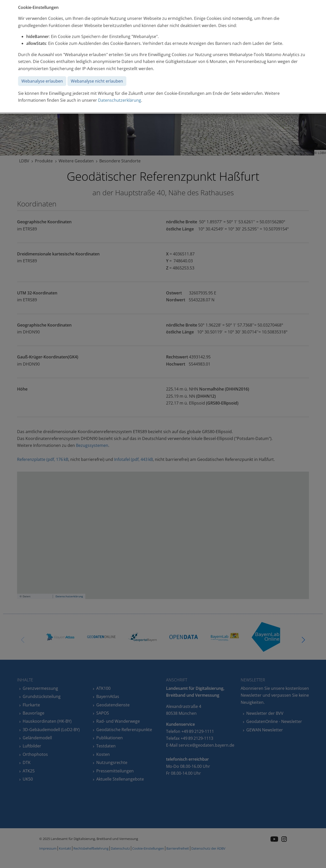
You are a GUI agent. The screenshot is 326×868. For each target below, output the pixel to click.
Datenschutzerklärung (120, 100)
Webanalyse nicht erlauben (97, 81)
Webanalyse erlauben (42, 81)
